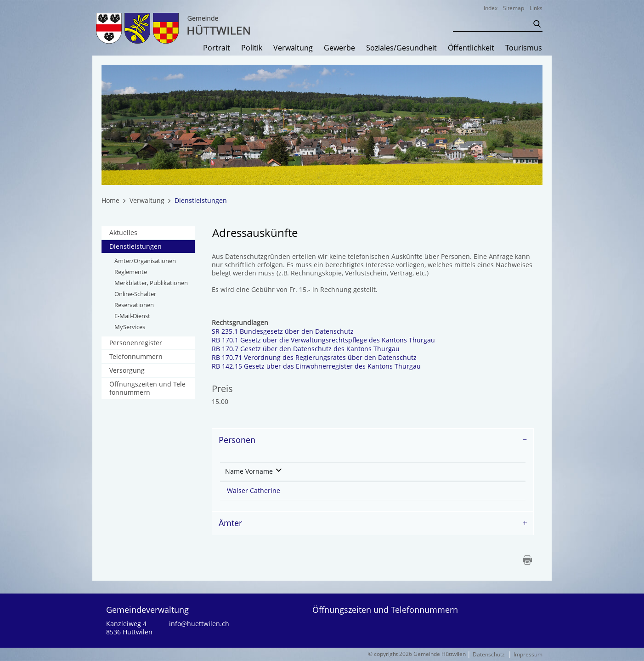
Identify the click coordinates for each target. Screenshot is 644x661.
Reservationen (134, 305)
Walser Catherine (254, 490)
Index (491, 8)
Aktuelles (123, 232)
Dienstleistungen (152, 246)
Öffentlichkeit (471, 48)
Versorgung (127, 370)
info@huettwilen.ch (199, 624)
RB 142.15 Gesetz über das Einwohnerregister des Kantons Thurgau (321, 366)
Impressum (528, 654)
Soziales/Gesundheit (401, 48)
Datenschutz (489, 654)
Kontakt (388, 471)
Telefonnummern (136, 356)
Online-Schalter (135, 294)
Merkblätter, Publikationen (151, 283)
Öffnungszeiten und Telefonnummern (147, 388)
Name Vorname (249, 471)
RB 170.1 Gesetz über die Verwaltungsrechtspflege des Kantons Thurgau (328, 340)
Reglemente (131, 272)
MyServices (130, 327)
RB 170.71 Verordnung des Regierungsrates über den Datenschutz (319, 357)
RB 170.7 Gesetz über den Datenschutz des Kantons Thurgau (310, 349)
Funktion (328, 471)
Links (536, 8)
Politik (252, 48)
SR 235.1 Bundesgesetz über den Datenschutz (287, 331)
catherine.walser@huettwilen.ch (428, 490)
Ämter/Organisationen (145, 261)
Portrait (217, 48)
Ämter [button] (230, 523)
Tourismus (524, 48)
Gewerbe (339, 48)
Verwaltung (293, 48)
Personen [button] (237, 440)
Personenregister (136, 343)
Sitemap (514, 8)
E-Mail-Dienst (132, 316)
